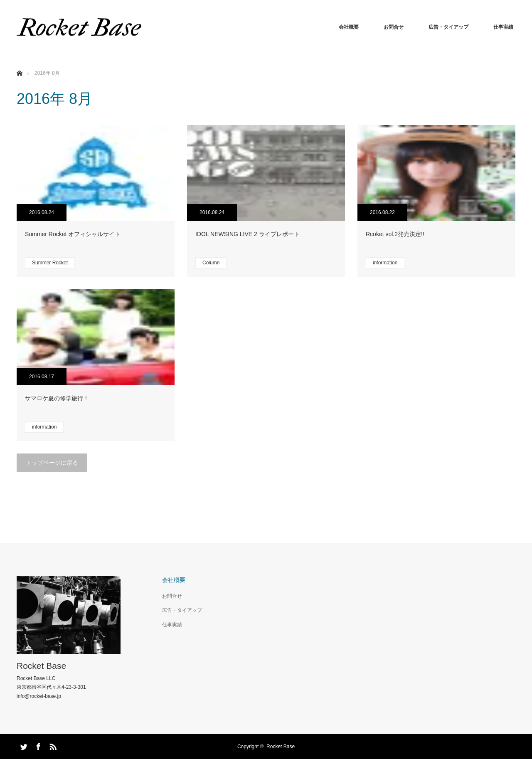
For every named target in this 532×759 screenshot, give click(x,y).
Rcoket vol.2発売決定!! (395, 234)
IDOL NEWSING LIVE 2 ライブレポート (248, 234)
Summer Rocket (50, 263)
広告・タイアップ (448, 27)
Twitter (23, 745)
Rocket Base (41, 666)
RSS (52, 745)
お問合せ (394, 27)
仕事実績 (503, 27)
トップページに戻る (52, 463)
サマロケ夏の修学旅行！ (57, 398)
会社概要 (349, 27)
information (385, 263)
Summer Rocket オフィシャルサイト (73, 234)
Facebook (37, 745)
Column (211, 263)
